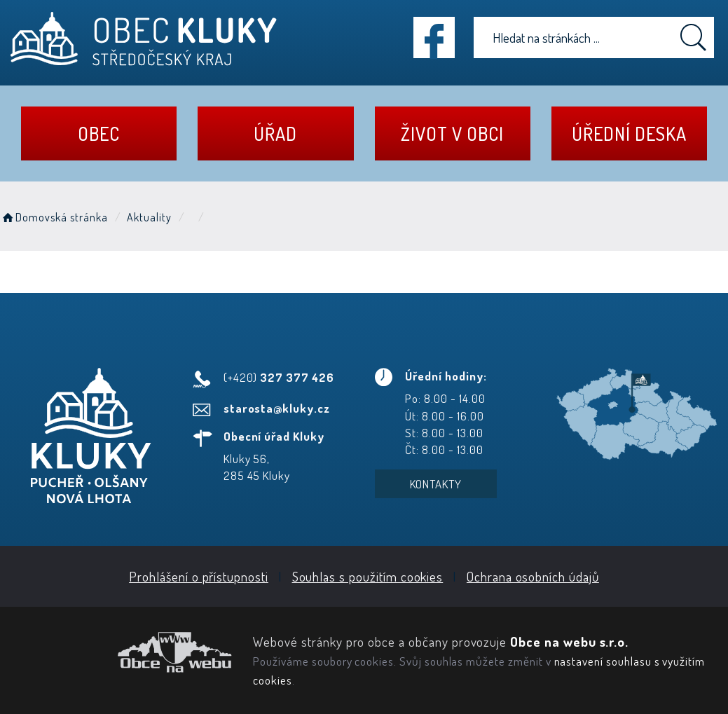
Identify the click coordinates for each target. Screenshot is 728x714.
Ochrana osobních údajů (533, 576)
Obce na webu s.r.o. (569, 641)
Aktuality (149, 217)
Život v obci (452, 133)
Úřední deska (629, 133)
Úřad (275, 133)
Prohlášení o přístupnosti (199, 576)
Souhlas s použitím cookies (368, 576)
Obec (99, 133)
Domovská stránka (54, 217)
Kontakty (436, 484)
